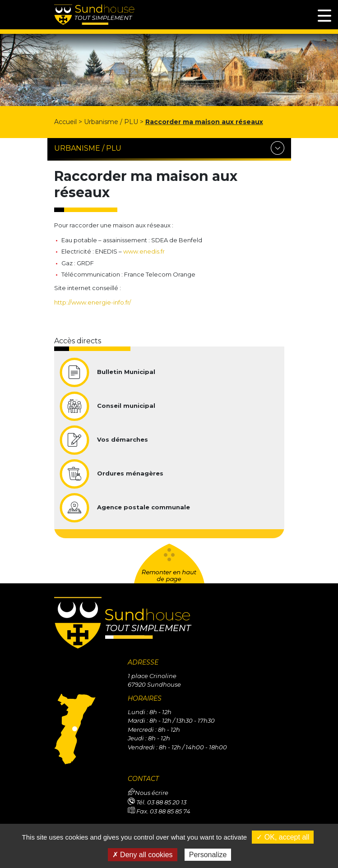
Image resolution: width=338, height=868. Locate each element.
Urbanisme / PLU (111, 122)
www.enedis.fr (144, 251)
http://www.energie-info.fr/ (93, 302)
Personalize (208, 855)
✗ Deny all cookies (143, 855)
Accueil (65, 122)
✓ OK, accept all (283, 837)
